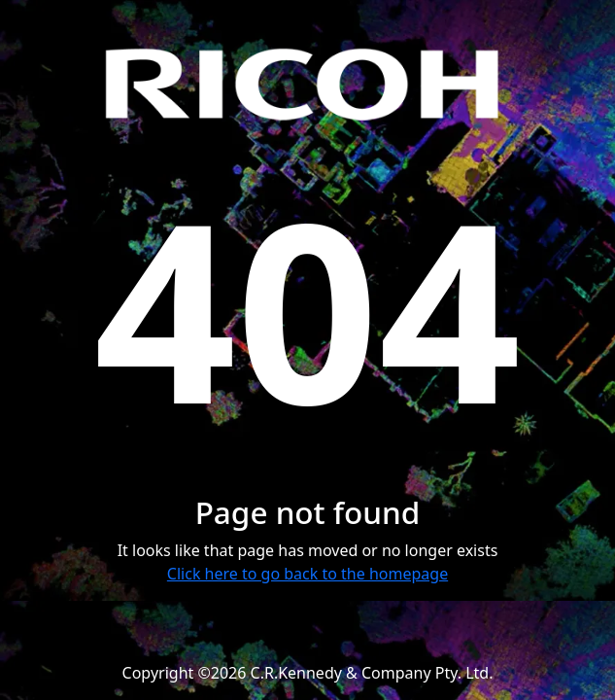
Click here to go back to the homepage (307, 574)
